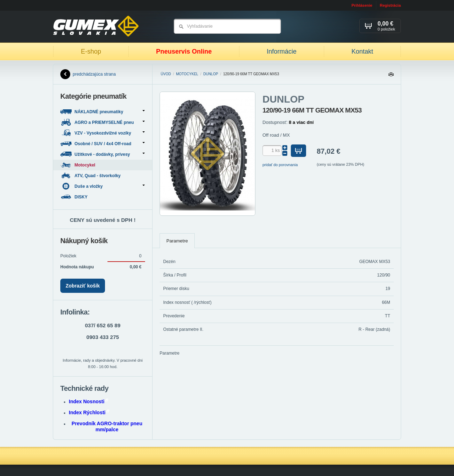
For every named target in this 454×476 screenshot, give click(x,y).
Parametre (177, 241)
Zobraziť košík (83, 286)
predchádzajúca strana (88, 74)
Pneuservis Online (184, 51)
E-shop (91, 51)
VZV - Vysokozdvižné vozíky (103, 133)
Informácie (282, 51)
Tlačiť (391, 76)
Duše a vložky (103, 186)
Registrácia (390, 5)
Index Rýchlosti (89, 412)
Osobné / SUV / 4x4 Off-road (103, 144)
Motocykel (187, 74)
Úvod (166, 74)
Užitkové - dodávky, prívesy (103, 154)
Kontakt (362, 51)
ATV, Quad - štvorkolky (91, 176)
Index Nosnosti (88, 401)
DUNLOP (211, 74)
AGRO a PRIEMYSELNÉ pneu (103, 122)
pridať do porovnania (280, 165)
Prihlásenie (362, 5)
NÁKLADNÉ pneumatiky (103, 112)
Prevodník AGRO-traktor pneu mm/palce (107, 426)
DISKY (74, 197)
